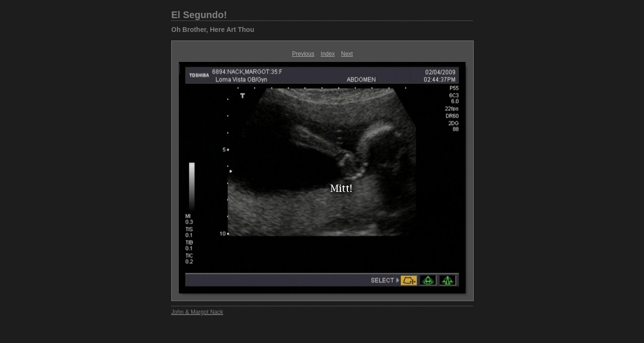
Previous (303, 54)
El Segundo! (199, 15)
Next (347, 54)
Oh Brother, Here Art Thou (213, 30)
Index (327, 54)
